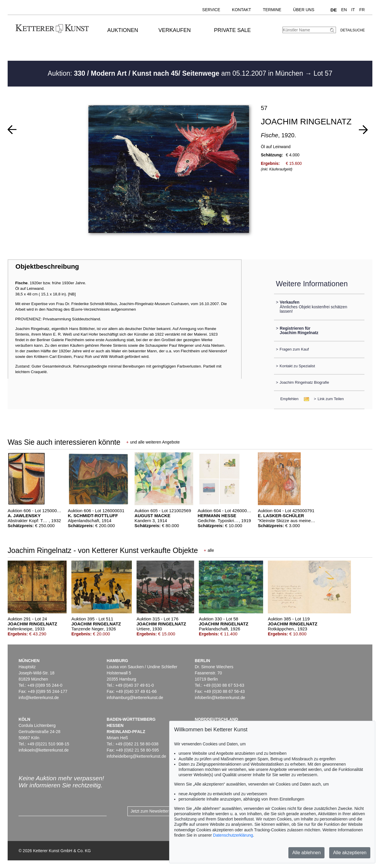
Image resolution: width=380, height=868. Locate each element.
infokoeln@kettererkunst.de (44, 750)
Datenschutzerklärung (233, 835)
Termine (272, 10)
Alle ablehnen (306, 853)
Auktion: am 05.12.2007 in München (176, 73)
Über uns (304, 10)
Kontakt (242, 10)
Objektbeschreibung (47, 267)
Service (211, 10)
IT (353, 10)
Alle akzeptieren (350, 853)
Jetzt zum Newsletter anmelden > (161, 811)
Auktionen (123, 30)
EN (344, 10)
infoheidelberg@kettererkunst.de (136, 756)
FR (362, 10)
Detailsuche (353, 30)
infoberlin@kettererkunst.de (220, 698)
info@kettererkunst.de (39, 698)
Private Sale (232, 30)
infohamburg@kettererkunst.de (135, 698)
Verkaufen (175, 30)
